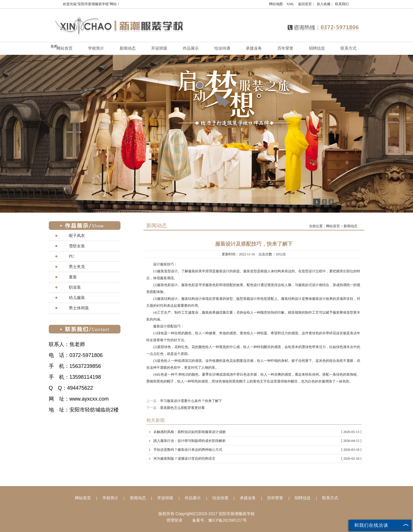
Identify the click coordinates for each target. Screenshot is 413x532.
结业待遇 (222, 48)
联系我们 (342, 4)
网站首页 (65, 48)
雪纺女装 (77, 246)
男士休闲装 (79, 308)
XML (290, 4)
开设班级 (159, 48)
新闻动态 (128, 48)
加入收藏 (324, 4)
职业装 (75, 287)
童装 (73, 277)
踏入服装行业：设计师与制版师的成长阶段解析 (257, 441)
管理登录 (174, 520)
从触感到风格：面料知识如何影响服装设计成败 (257, 432)
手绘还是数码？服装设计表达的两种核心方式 (257, 450)
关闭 (54, 46)
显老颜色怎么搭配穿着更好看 (182, 408)
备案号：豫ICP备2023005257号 (219, 520)
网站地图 (276, 4)
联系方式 (348, 48)
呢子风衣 (77, 236)
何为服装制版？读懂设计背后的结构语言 (257, 459)
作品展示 (191, 48)
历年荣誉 (285, 48)
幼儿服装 (77, 298)
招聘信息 (317, 48)
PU (71, 256)
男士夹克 (77, 267)
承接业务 (254, 48)
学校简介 (96, 48)
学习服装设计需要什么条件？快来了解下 (191, 401)
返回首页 (305, 4)
